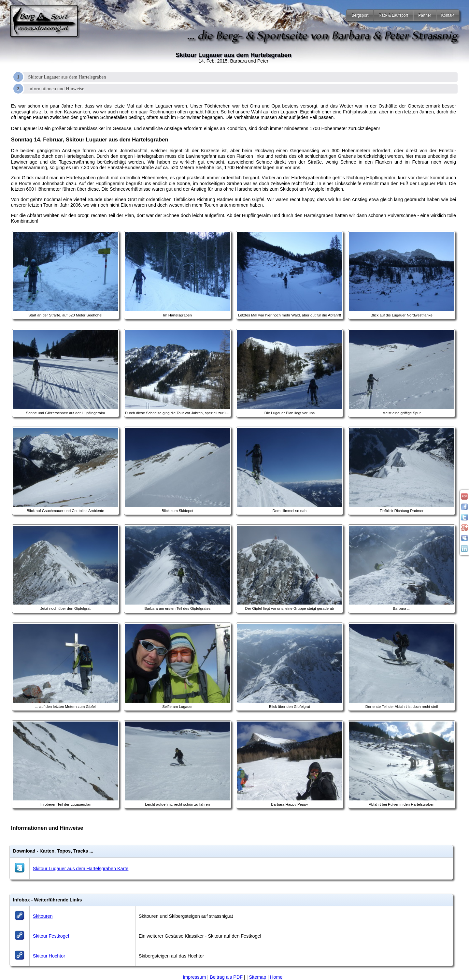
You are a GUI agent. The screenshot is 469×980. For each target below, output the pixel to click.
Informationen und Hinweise (56, 89)
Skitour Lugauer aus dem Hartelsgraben (67, 77)
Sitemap (258, 977)
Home (276, 977)
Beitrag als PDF (227, 977)
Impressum (194, 977)
